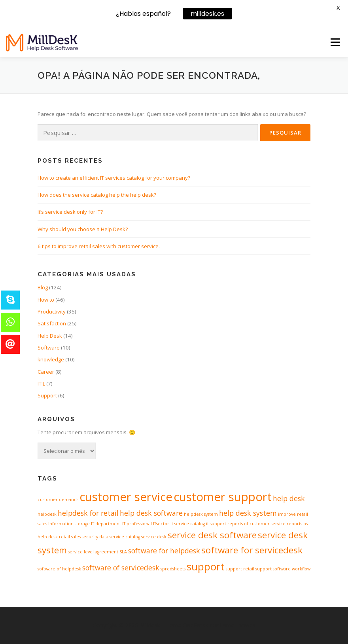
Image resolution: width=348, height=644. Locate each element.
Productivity (52, 312)
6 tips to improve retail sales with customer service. (99, 246)
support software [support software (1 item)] (273, 569)
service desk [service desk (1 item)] (154, 537)
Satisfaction (52, 323)
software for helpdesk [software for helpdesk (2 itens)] (164, 551)
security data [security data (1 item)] (95, 537)
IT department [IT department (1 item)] (106, 524)
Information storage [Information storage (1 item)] (69, 524)
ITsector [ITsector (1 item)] (161, 524)
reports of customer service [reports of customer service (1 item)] (256, 524)
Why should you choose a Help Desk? (83, 229)
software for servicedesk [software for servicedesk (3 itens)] (252, 550)
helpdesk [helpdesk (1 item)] (47, 514)
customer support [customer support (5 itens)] (223, 497)
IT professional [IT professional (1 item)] (137, 524)
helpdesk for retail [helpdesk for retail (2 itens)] (88, 513)
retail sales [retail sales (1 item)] (70, 537)
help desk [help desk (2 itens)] (289, 498)
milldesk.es (207, 14)
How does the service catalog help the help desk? (97, 195)
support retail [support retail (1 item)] (240, 569)
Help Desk (50, 336)
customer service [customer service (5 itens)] (126, 497)
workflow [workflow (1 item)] (301, 569)
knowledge (51, 359)
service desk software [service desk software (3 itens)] (212, 535)
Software (49, 348)
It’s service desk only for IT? (70, 212)
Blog (43, 287)
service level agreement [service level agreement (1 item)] (93, 552)
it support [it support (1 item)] (216, 524)
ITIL (41, 384)
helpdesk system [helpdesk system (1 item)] (201, 514)
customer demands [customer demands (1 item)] (58, 500)
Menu (335, 42)
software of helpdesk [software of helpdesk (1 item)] (59, 569)
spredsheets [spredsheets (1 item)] (173, 569)
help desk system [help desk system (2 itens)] (248, 513)
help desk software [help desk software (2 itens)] (151, 513)
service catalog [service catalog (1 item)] (125, 537)
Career (46, 372)
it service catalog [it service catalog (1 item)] (188, 524)
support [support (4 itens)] (206, 566)
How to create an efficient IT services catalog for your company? (114, 178)
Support (47, 395)
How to (46, 300)
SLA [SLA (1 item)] (123, 552)
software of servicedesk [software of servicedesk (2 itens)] (121, 568)
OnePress (196, 625)
